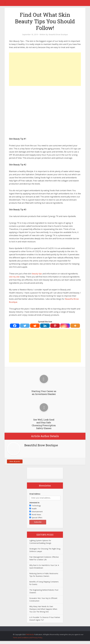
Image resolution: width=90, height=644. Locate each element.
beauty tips (37, 274)
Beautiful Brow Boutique (58, 35)
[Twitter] (25, 326)
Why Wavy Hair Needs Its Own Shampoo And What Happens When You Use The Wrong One (43, 609)
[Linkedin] (45, 326)
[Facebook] (15, 326)
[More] (75, 326)
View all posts (15, 461)
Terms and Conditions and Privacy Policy (28, 638)
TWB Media (30, 634)
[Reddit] (35, 326)
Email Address (35, 494)
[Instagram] (65, 326)
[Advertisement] (45, 69)
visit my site (14, 277)
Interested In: (34, 503)
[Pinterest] (55, 326)
